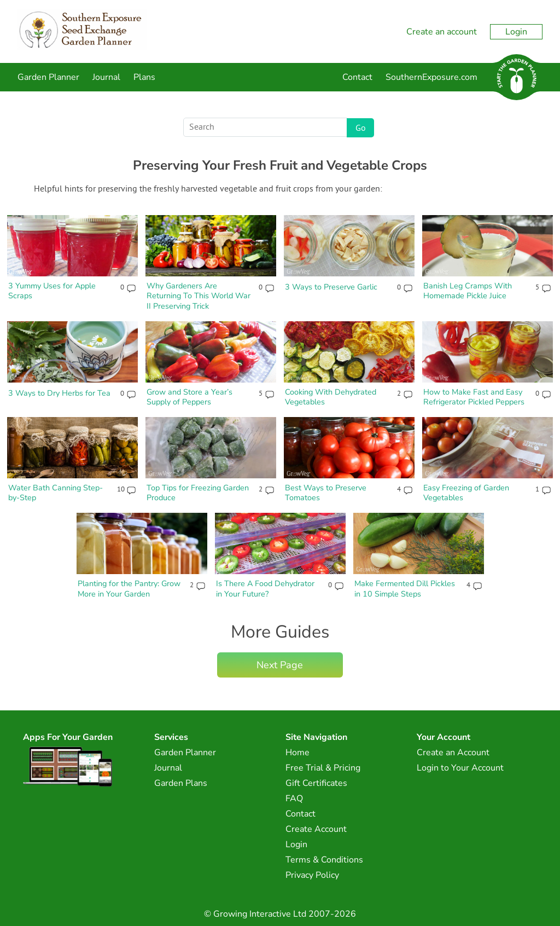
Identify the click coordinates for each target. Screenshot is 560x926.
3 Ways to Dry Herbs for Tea (59, 393)
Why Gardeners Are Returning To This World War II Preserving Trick (199, 296)
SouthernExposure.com (431, 77)
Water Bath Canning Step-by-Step (56, 493)
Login (516, 32)
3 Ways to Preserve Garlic (331, 287)
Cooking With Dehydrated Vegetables (331, 397)
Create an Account (453, 753)
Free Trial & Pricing (323, 768)
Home (297, 753)
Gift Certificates (316, 783)
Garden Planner (48, 77)
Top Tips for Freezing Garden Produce (198, 493)
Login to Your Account (460, 768)
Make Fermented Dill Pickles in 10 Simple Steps (405, 589)
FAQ (294, 798)
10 (121, 490)
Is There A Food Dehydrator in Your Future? (265, 589)
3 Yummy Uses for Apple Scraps (52, 291)
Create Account (316, 829)
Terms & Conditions (324, 860)
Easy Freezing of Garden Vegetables (466, 493)
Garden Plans (181, 783)
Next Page (280, 665)
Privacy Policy (312, 875)
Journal (106, 77)
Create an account (442, 32)
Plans (144, 77)
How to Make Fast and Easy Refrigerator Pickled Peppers (474, 397)
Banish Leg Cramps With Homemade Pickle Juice (468, 291)
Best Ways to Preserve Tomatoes (326, 493)
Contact (357, 77)
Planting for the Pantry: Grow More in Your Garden (129, 589)
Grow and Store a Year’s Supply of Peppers (189, 397)
